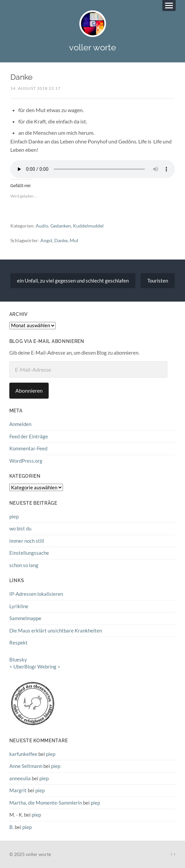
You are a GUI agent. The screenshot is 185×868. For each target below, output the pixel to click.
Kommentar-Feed (28, 448)
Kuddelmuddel (88, 226)
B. (11, 827)
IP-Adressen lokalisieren (36, 594)
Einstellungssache (29, 553)
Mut (74, 240)
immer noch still (27, 541)
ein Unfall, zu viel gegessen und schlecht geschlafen (73, 281)
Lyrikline (19, 606)
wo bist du (20, 528)
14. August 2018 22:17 (35, 88)
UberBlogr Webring (35, 667)
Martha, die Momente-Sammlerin (46, 803)
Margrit (18, 790)
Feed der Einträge (29, 436)
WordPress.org (26, 461)
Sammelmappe (25, 618)
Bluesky (18, 660)
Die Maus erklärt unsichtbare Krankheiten (56, 630)
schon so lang (24, 565)
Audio (42, 226)
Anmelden (20, 424)
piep (14, 516)
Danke (61, 240)
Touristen (158, 281)
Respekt (18, 642)
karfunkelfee (23, 754)
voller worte (92, 47)
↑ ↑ (173, 854)
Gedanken (61, 226)
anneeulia (20, 778)
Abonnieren (29, 390)
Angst (46, 240)
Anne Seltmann (26, 766)
